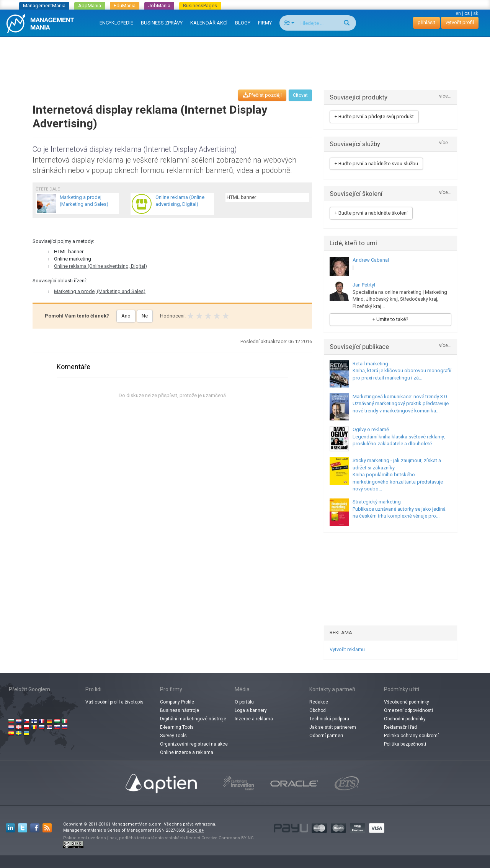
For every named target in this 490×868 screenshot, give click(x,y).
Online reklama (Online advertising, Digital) (100, 266)
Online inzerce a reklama (187, 752)
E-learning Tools (177, 727)
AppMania (90, 6)
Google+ (195, 830)
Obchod (318, 710)
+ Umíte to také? (390, 319)
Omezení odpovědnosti (408, 710)
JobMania (159, 6)
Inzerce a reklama (254, 719)
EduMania (125, 6)
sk (476, 13)
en (458, 13)
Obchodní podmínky (405, 719)
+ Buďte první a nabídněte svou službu (376, 164)
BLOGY (243, 23)
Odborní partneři (326, 736)
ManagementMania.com (136, 824)
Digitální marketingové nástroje (193, 719)
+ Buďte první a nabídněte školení (371, 213)
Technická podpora (329, 719)
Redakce (319, 702)
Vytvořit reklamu (347, 649)
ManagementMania (44, 6)
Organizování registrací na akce (194, 744)
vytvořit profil (460, 22)
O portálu (244, 702)
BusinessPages (200, 6)
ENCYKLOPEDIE (116, 23)
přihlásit (426, 22)
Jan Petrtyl (364, 285)
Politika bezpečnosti (405, 744)
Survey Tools (173, 736)
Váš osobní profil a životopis (114, 702)
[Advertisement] (245, 56)
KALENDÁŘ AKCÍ (209, 23)
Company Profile (177, 702)
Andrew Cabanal (371, 260)
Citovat (300, 95)
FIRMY (265, 23)
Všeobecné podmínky (407, 702)
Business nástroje (180, 710)
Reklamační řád (400, 727)
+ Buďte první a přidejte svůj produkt (374, 116)
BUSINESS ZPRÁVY (162, 23)
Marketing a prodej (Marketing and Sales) (100, 291)
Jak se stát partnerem (333, 727)
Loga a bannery (251, 710)
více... (445, 96)
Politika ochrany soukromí (411, 736)
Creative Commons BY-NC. (228, 838)
